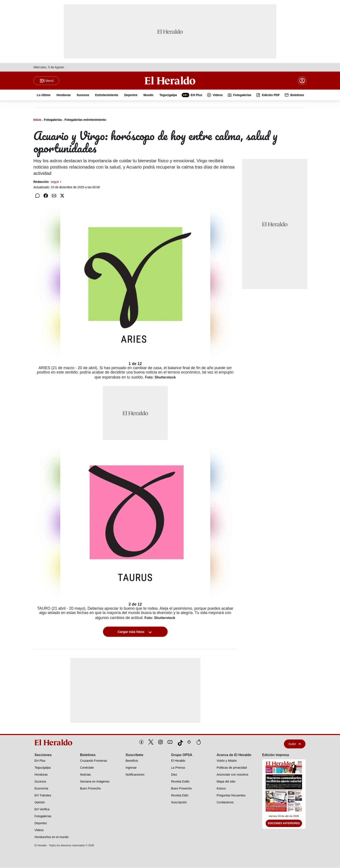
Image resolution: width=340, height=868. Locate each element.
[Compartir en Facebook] (46, 196)
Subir (295, 744)
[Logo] (170, 80)
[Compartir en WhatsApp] (38, 196)
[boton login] (302, 81)
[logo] (55, 743)
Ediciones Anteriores (284, 824)
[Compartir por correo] (54, 196)
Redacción (47, 182)
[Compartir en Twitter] (62, 196)
